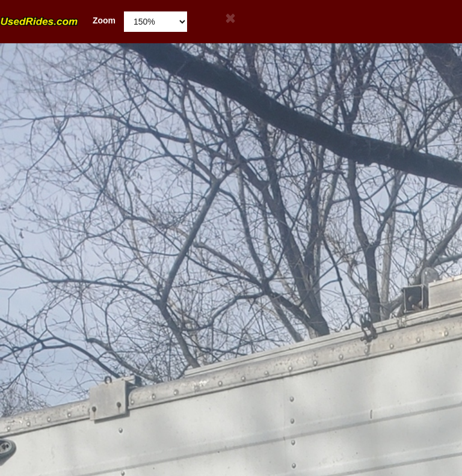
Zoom (58, 21)
